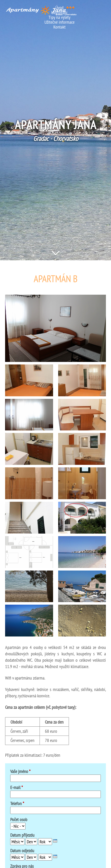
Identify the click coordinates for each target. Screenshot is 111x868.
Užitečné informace (59, 22)
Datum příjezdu (22, 835)
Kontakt (59, 27)
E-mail (16, 787)
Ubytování (59, 12)
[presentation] (55, 841)
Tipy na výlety (59, 17)
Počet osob (19, 819)
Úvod (59, 8)
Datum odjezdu (22, 851)
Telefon (17, 803)
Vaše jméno (20, 771)
